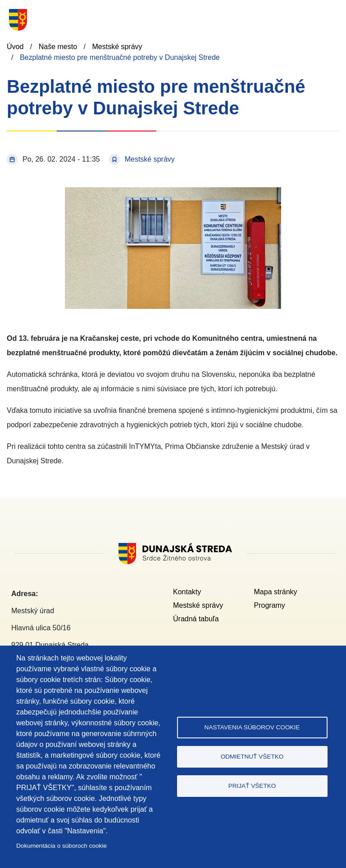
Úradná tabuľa (196, 619)
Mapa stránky (276, 592)
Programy (270, 605)
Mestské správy (117, 47)
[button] (173, 192)
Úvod (15, 47)
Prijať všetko (252, 786)
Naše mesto (58, 47)
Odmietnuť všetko (252, 757)
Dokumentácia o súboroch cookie (61, 846)
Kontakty (187, 592)
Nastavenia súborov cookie (252, 727)
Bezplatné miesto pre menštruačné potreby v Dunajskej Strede (120, 57)
